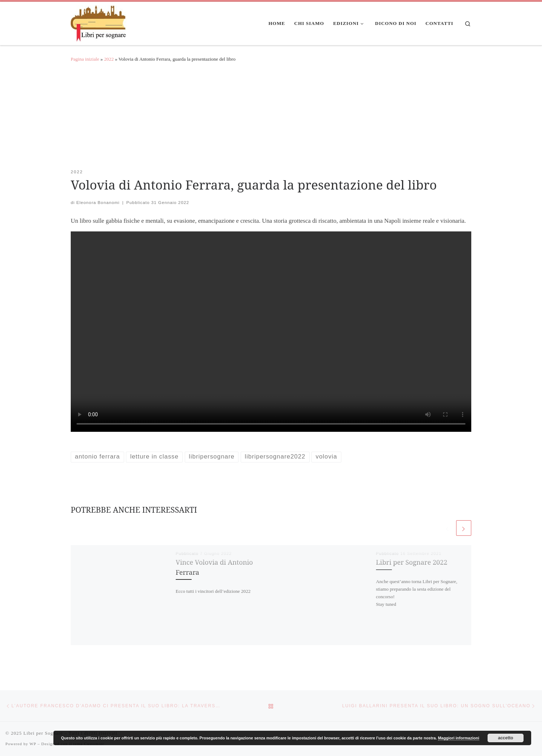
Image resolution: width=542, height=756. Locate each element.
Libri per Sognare (43, 733)
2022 (109, 59)
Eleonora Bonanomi (98, 202)
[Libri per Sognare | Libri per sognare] (99, 22)
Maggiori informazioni (459, 738)
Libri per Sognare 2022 (412, 562)
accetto (506, 738)
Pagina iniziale (85, 59)
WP (33, 744)
